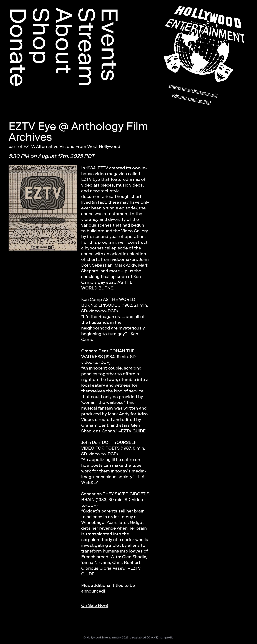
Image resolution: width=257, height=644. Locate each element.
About (64, 41)
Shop (41, 36)
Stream (87, 47)
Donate (18, 47)
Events (110, 44)
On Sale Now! (95, 605)
